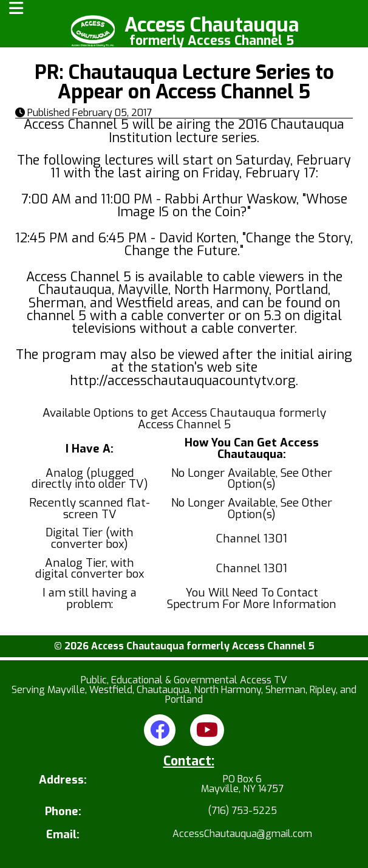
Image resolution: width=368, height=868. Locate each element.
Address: (63, 781)
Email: (63, 835)
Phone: (63, 812)
